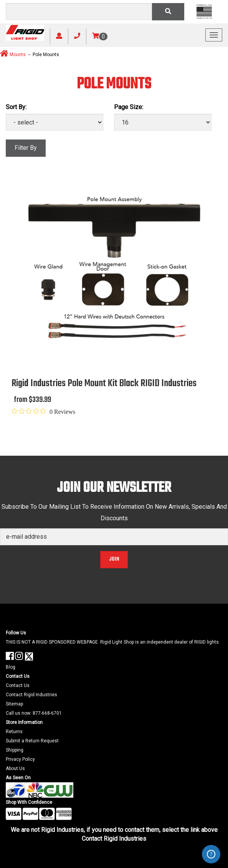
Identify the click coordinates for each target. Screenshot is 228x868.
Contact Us (18, 685)
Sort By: (16, 107)
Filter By (26, 148)
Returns (14, 732)
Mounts (18, 55)
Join (114, 559)
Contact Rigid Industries (31, 695)
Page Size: (129, 107)
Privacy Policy (20, 759)
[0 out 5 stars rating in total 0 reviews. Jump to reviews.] (43, 412)
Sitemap (14, 704)
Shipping (15, 750)
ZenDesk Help (211, 854)
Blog (11, 667)
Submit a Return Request (32, 741)
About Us (15, 768)
